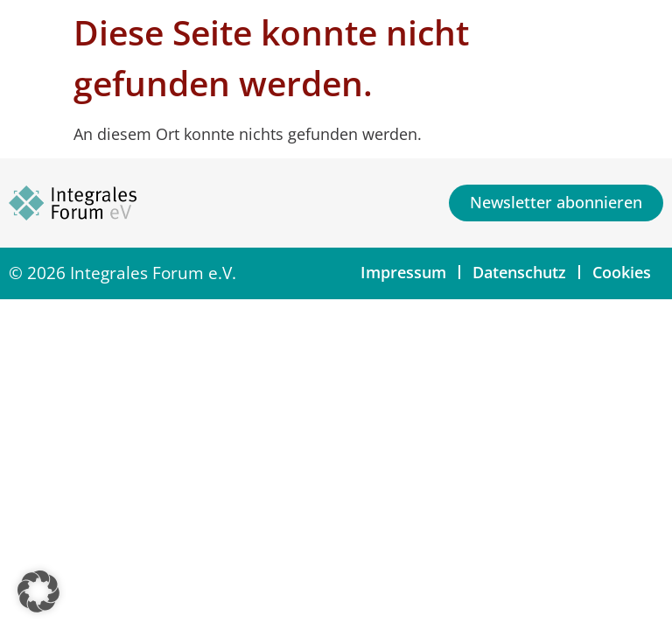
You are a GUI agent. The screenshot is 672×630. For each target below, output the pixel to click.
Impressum (403, 272)
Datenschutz (519, 272)
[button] (38, 591)
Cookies (622, 272)
